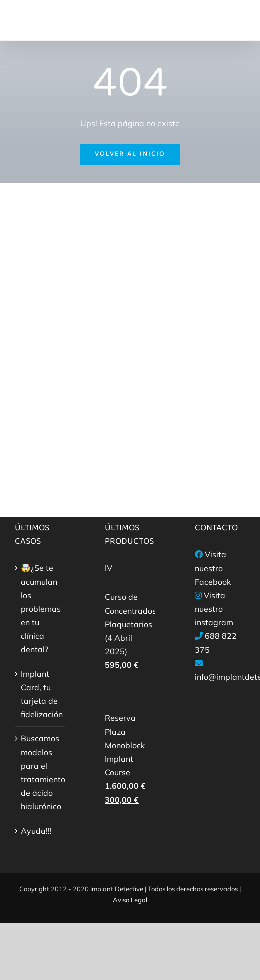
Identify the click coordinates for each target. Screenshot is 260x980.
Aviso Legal (130, 900)
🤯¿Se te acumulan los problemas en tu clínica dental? (40, 609)
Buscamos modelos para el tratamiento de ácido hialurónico (40, 772)
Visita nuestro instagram (214, 609)
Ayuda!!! (36, 831)
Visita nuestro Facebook (213, 568)
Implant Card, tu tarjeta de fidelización (40, 694)
